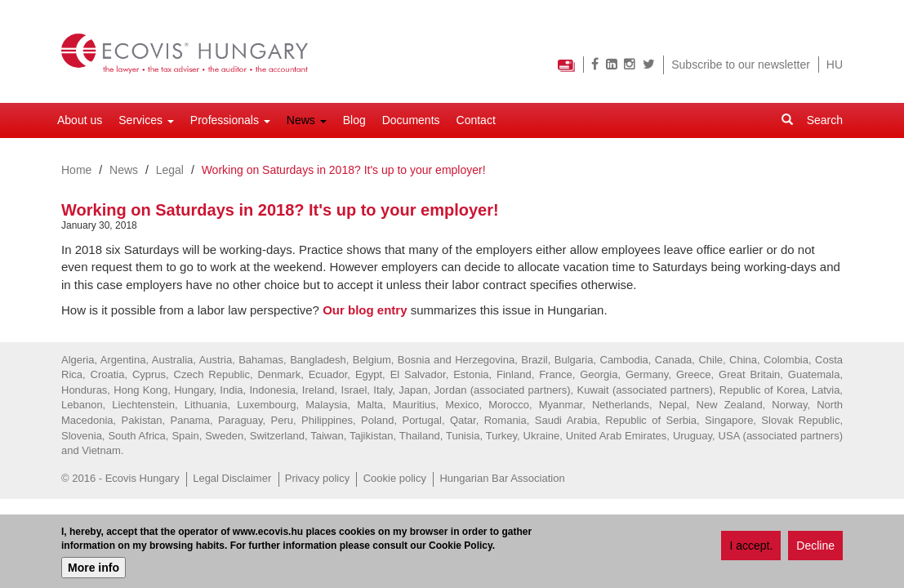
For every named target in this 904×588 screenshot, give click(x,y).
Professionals (230, 120)
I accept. (751, 547)
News (307, 120)
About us (80, 120)
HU (835, 65)
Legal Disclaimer (232, 478)
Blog (354, 120)
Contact (476, 120)
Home (76, 170)
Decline (815, 547)
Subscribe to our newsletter (741, 65)
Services (146, 120)
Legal (170, 170)
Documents (411, 120)
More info (94, 568)
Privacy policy (317, 478)
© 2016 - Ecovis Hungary (120, 478)
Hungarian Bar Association (502, 478)
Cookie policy (395, 478)
